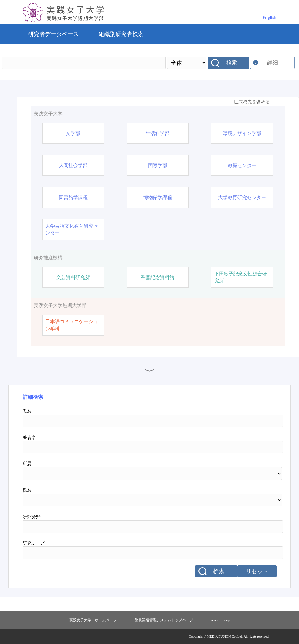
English (269, 17)
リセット (257, 571)
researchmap (220, 620)
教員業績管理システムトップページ (164, 620)
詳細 (273, 63)
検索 (232, 63)
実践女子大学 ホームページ (93, 620)
